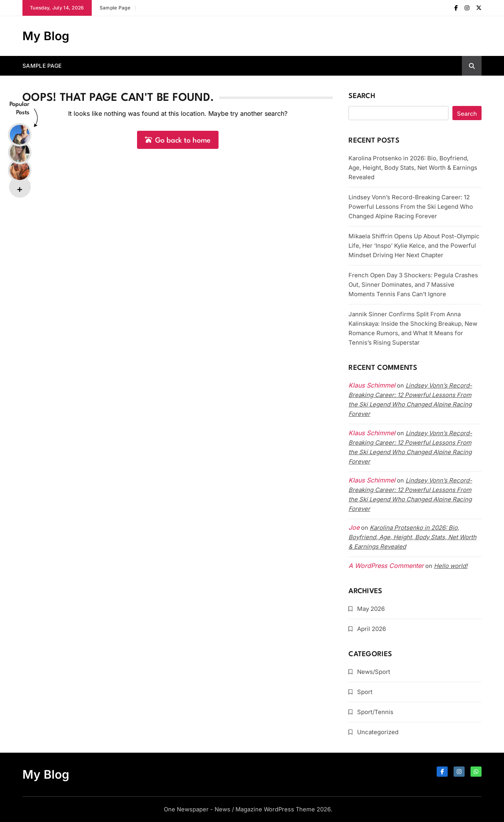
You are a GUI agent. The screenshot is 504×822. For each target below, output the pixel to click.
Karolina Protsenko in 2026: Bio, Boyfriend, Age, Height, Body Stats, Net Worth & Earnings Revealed (413, 168)
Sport (365, 692)
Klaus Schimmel (372, 433)
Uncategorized (378, 732)
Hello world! (451, 566)
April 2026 (372, 629)
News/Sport (374, 672)
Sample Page (115, 8)
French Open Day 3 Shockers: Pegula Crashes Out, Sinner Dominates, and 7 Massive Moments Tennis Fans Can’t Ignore (413, 285)
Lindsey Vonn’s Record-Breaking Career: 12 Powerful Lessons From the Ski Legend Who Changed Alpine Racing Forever (411, 207)
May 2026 (371, 609)
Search (362, 96)
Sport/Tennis (375, 712)
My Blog (46, 36)
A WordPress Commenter (386, 566)
